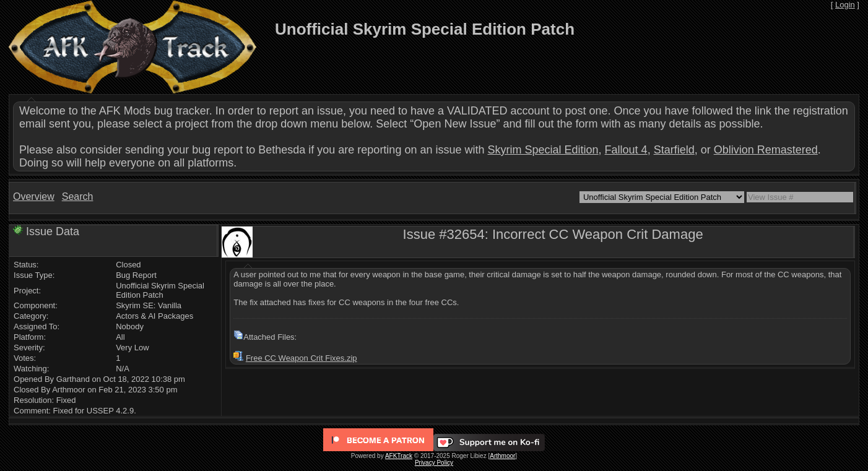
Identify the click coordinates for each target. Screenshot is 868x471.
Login (845, 5)
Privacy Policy (434, 463)
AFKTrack (399, 456)
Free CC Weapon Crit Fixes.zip (302, 358)
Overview (34, 197)
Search (78, 197)
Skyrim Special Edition (543, 150)
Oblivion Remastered (766, 150)
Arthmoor (502, 456)
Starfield (674, 150)
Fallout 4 (626, 150)
